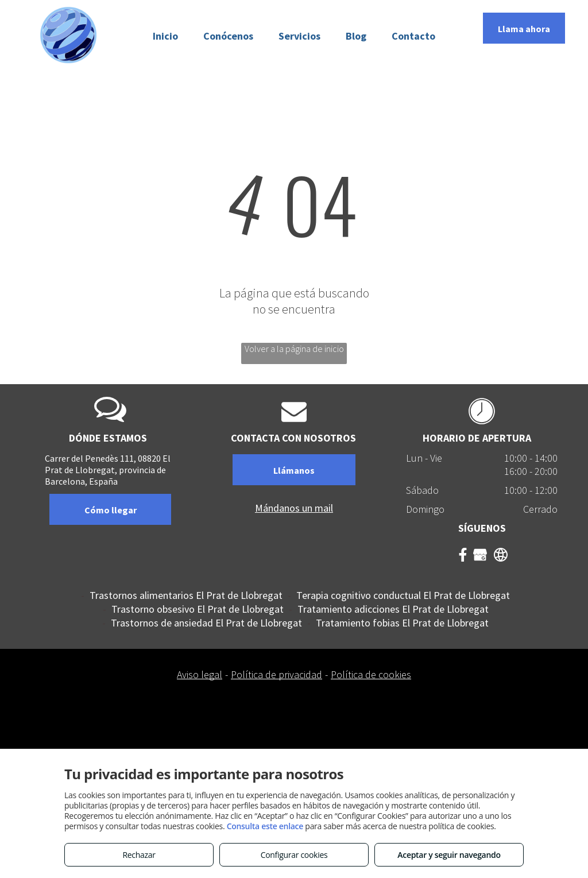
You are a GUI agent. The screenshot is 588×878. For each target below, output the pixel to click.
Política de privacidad (276, 674)
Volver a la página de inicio (294, 349)
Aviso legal (200, 674)
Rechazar (139, 855)
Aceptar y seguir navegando (449, 855)
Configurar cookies (294, 855)
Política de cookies (371, 674)
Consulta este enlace (265, 826)
